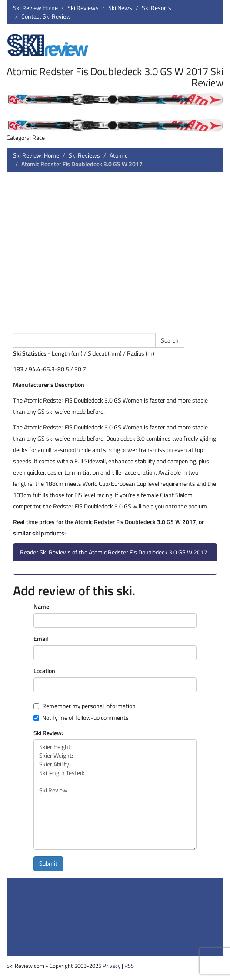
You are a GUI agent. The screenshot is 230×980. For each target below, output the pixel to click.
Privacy (112, 966)
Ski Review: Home (36, 155)
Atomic (118, 155)
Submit (48, 863)
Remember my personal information (85, 706)
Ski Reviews (83, 8)
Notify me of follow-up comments (81, 718)
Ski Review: (48, 733)
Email (41, 639)
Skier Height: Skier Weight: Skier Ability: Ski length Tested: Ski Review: (115, 795)
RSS (129, 966)
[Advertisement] (115, 251)
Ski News (120, 8)
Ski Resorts (157, 8)
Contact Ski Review (46, 16)
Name (41, 607)
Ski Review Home (35, 8)
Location (44, 671)
